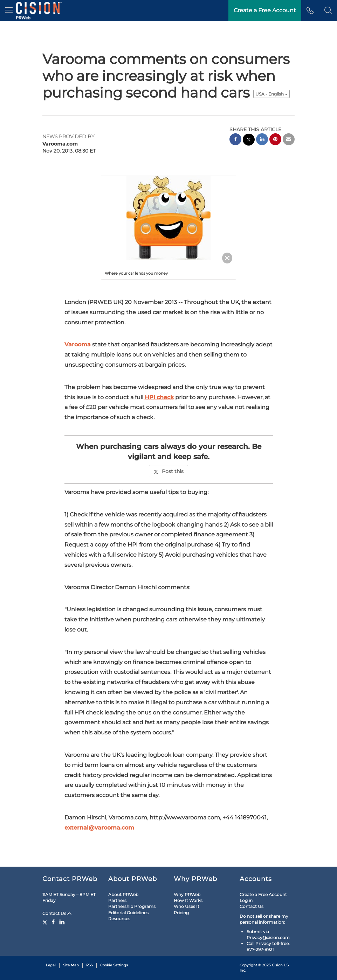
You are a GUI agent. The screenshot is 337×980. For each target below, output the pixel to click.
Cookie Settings (114, 965)
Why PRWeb (187, 894)
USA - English (271, 94)
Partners (117, 900)
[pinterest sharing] (275, 140)
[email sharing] (289, 140)
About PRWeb (123, 894)
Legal (51, 965)
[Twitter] (46, 922)
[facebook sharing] (235, 140)
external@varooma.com (99, 828)
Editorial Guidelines (128, 913)
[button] (328, 10)
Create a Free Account (263, 894)
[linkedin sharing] (262, 140)
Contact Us (57, 913)
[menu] (9, 10)
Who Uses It (187, 906)
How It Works (188, 900)
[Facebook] (53, 922)
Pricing (181, 913)
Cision (277, 965)
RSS (90, 965)
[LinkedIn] (62, 922)
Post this (168, 471)
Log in (246, 900)
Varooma (78, 344)
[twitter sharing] (249, 140)
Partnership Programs (132, 906)
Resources (119, 919)
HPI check (159, 397)
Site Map (71, 965)
